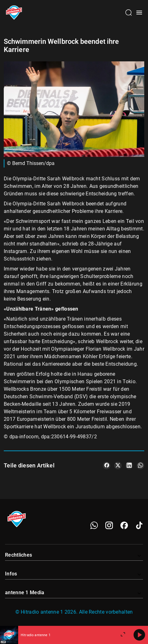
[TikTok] (139, 525)
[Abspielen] (139, 635)
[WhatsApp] (94, 525)
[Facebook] (124, 525)
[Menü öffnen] (139, 13)
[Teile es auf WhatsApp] (140, 466)
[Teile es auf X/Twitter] (118, 466)
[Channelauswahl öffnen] (129, 13)
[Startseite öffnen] (14, 13)
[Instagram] (109, 525)
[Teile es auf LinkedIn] (129, 466)
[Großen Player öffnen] (123, 635)
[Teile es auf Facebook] (107, 466)
